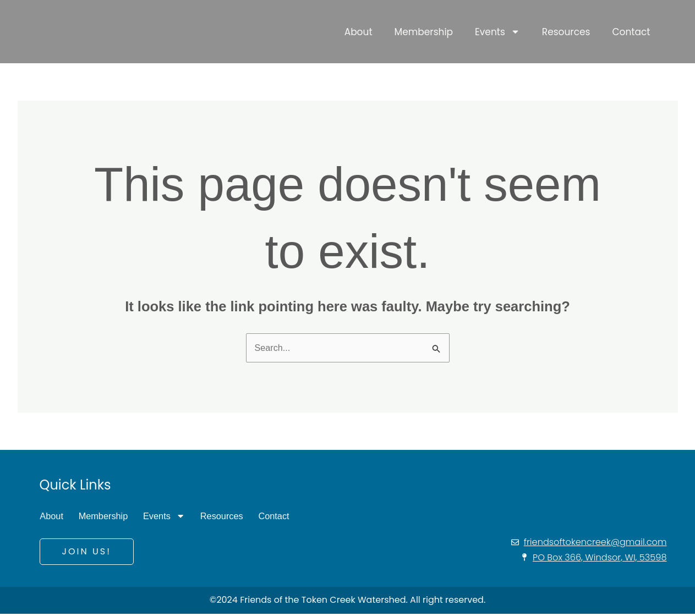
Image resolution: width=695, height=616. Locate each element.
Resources (566, 31)
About (359, 31)
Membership (424, 31)
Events (497, 31)
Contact (631, 31)
